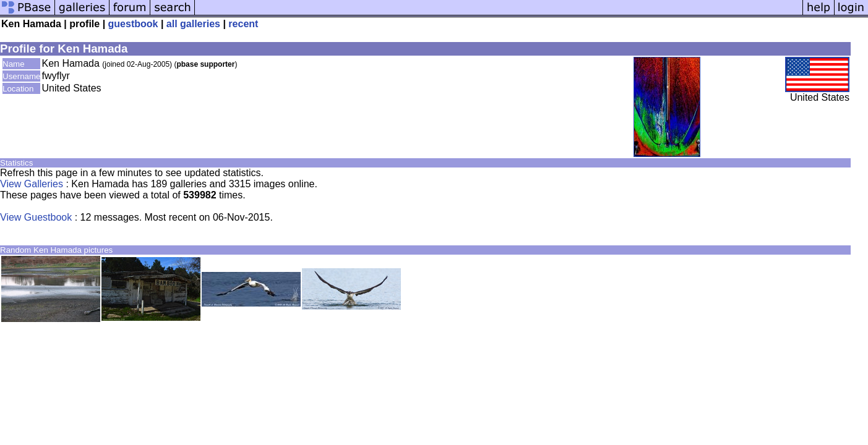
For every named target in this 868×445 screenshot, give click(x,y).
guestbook (133, 24)
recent (243, 24)
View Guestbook (36, 217)
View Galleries (32, 184)
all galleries (193, 24)
